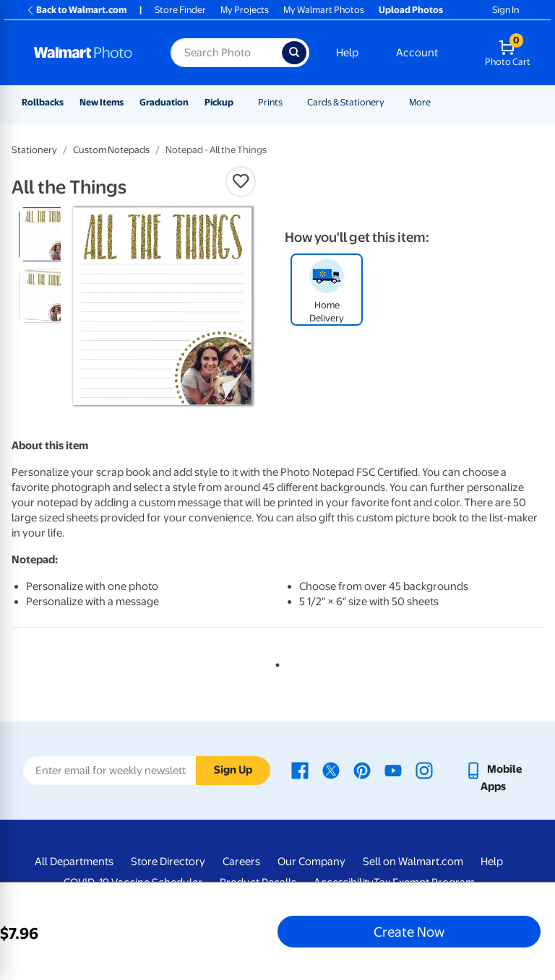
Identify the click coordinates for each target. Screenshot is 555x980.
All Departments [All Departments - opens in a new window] (74, 862)
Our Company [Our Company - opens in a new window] (311, 862)
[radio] (46, 234)
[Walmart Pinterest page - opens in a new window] (362, 769)
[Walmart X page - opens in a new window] (331, 769)
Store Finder (180, 10)
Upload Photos (411, 10)
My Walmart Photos (324, 10)
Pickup (219, 102)
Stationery (34, 150)
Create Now (409, 932)
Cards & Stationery (346, 102)
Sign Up (233, 770)
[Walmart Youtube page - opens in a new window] (393, 769)
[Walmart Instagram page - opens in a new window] (424, 769)
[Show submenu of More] (437, 102)
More (420, 102)
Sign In (505, 10)
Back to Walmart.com (76, 10)
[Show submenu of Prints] (289, 102)
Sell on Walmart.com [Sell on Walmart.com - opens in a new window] (413, 862)
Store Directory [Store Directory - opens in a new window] (168, 862)
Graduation (164, 102)
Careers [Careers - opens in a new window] (241, 862)
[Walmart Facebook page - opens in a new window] (300, 769)
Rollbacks (43, 102)
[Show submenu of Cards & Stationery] (391, 102)
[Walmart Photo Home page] (87, 53)
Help (347, 53)
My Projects (245, 10)
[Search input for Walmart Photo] (226, 53)
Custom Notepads (111, 150)
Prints (270, 102)
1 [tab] (275, 662)
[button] (241, 181)
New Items (102, 102)
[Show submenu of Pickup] (240, 102)
